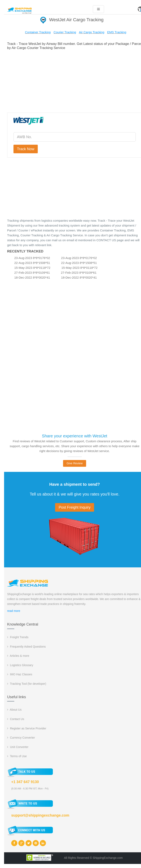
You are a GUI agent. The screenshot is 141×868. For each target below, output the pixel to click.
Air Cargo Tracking (92, 32)
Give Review (75, 463)
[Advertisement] (75, 81)
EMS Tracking (117, 32)
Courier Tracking (65, 32)
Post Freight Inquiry (74, 507)
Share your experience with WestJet (75, 436)
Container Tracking (38, 32)
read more (14, 611)
